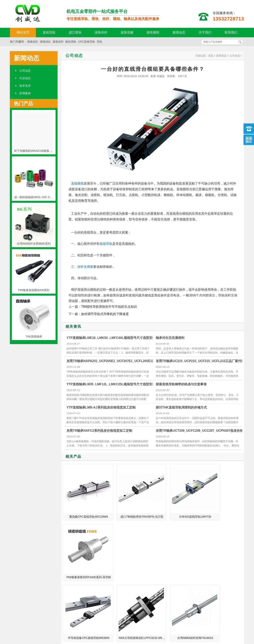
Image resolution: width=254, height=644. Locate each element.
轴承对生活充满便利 (170, 338)
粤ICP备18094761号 (188, 627)
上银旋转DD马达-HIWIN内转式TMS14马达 (222, 562)
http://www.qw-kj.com (197, 620)
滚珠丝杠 (33, 42)
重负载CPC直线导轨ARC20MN (85, 509)
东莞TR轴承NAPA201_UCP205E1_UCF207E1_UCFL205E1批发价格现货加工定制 (125, 361)
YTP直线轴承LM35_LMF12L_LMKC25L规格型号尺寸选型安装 (111, 384)
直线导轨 (49, 32)
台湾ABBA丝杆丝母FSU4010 (176, 562)
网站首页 (23, 32)
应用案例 (25, 93)
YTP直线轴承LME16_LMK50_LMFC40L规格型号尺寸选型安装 (111, 338)
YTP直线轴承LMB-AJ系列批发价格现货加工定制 (101, 407)
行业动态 (25, 78)
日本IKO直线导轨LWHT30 (176, 509)
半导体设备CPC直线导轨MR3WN (85, 562)
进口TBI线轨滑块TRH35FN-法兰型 (131, 509)
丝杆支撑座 (85, 267)
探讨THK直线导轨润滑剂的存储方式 (181, 407)
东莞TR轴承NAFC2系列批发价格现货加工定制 (99, 431)
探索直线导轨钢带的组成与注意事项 (181, 384)
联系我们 (231, 32)
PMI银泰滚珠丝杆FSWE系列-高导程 (222, 509)
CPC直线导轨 (87, 42)
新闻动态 (179, 32)
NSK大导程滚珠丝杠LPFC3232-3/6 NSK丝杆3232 (131, 562)
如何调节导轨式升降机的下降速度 (105, 314)
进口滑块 (75, 32)
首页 (211, 56)
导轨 (99, 42)
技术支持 (25, 86)
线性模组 (153, 32)
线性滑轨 (71, 42)
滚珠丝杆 (101, 32)
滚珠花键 (127, 32)
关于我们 (205, 32)
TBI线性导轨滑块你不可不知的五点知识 (109, 307)
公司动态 (25, 71)
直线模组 (77, 183)
